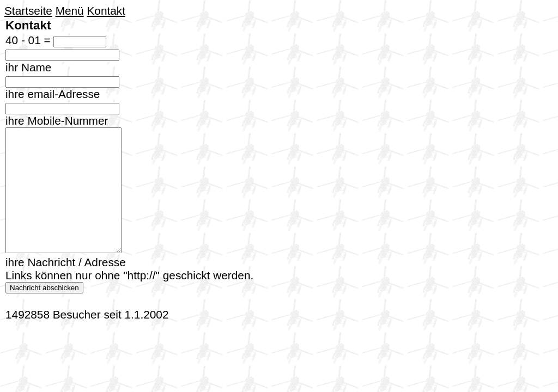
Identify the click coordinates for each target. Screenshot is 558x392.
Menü (70, 11)
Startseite (28, 11)
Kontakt (106, 11)
